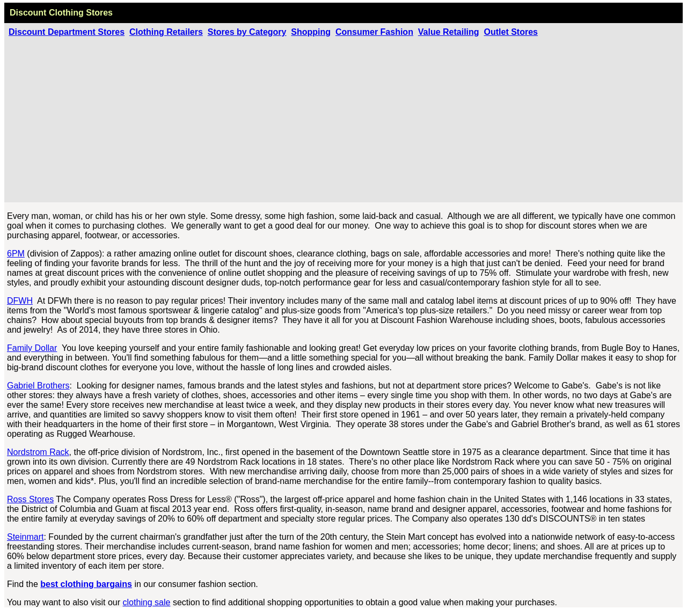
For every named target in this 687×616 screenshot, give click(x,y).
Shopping (311, 32)
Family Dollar (32, 348)
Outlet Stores (511, 32)
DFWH (20, 301)
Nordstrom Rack (38, 452)
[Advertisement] (343, 118)
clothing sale (147, 602)
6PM (16, 254)
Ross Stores (30, 499)
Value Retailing (449, 32)
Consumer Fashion (374, 32)
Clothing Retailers (166, 32)
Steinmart (25, 537)
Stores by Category (247, 32)
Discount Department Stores (67, 32)
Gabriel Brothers (38, 386)
